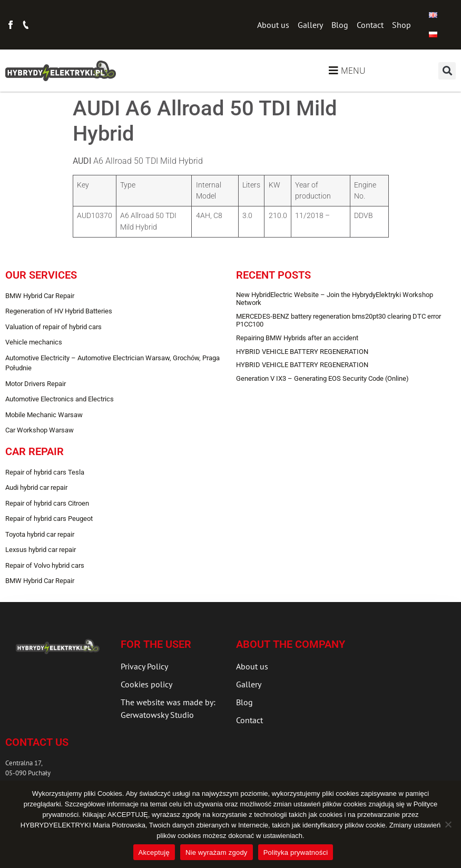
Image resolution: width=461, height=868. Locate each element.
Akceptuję (154, 852)
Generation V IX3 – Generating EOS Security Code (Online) (322, 378)
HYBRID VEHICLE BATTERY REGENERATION (302, 352)
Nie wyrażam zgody (217, 852)
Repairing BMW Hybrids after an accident (297, 338)
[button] (447, 71)
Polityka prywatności (296, 852)
